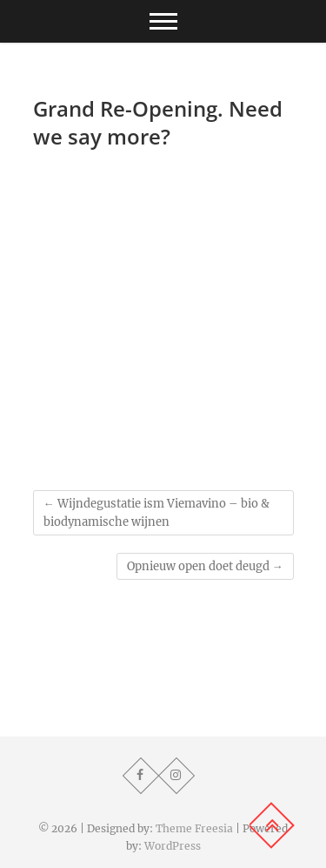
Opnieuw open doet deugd (205, 566)
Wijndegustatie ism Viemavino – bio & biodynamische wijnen (156, 513)
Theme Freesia (194, 828)
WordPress (173, 846)
